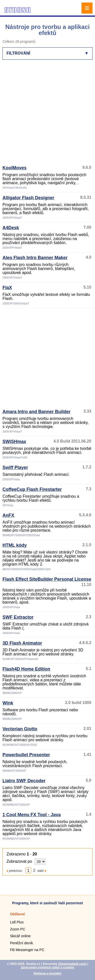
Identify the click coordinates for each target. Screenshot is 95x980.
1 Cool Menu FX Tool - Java (32, 815)
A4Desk (11, 228)
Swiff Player (15, 467)
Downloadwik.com (72, 964)
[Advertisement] (47, 115)
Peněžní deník (21, 943)
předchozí (16, 871)
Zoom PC (18, 929)
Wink (8, 703)
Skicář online (20, 936)
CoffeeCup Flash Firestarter (32, 489)
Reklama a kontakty (47, 973)
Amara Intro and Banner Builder (36, 412)
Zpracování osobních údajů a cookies (47, 967)
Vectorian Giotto (20, 729)
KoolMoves (14, 168)
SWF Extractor (18, 617)
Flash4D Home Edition (26, 669)
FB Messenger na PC (27, 950)
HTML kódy (15, 545)
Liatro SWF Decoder (24, 781)
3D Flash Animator (22, 643)
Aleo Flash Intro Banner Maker (35, 258)
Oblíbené (17, 914)
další (41, 871)
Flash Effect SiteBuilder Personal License (47, 579)
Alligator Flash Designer (28, 198)
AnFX (8, 515)
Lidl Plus (17, 922)
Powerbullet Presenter (26, 755)
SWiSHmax (14, 442)
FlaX (7, 288)
